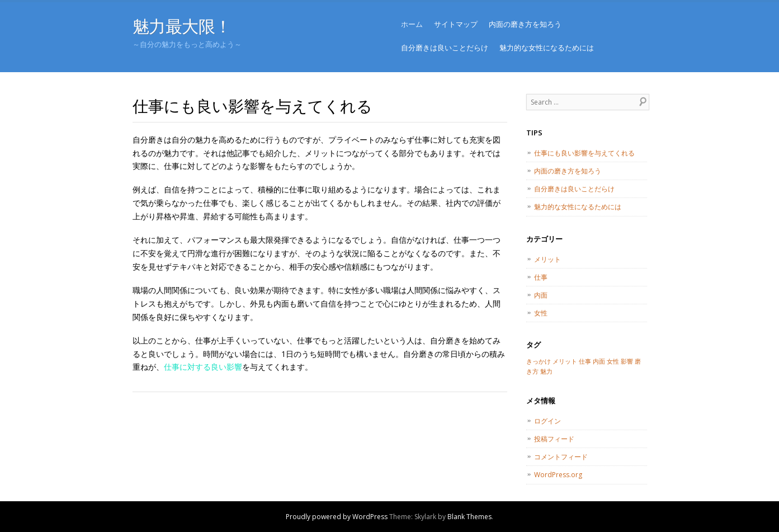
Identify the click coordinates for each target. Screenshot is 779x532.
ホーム (412, 24)
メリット (547, 259)
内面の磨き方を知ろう (525, 24)
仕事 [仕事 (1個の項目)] (585, 361)
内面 (541, 295)
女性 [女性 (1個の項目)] (613, 361)
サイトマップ (456, 24)
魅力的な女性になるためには (547, 48)
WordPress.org (558, 475)
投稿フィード (554, 439)
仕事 (541, 277)
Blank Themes (469, 517)
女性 (541, 313)
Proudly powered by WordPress (337, 517)
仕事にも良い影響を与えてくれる (584, 153)
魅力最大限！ (182, 26)
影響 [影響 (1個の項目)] (627, 361)
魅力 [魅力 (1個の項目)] (546, 371)
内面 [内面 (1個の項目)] (599, 361)
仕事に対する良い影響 (203, 367)
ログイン (547, 421)
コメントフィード (561, 457)
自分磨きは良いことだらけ (445, 48)
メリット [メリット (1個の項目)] (565, 361)
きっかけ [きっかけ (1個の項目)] (539, 361)
